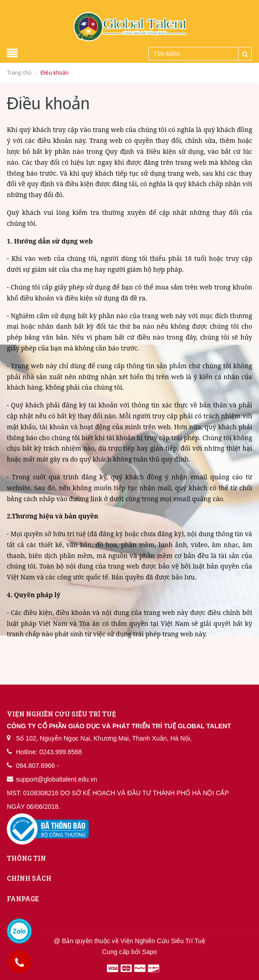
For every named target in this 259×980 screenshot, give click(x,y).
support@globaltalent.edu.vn (56, 779)
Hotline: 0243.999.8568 (49, 752)
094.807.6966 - (37, 766)
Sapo (150, 952)
